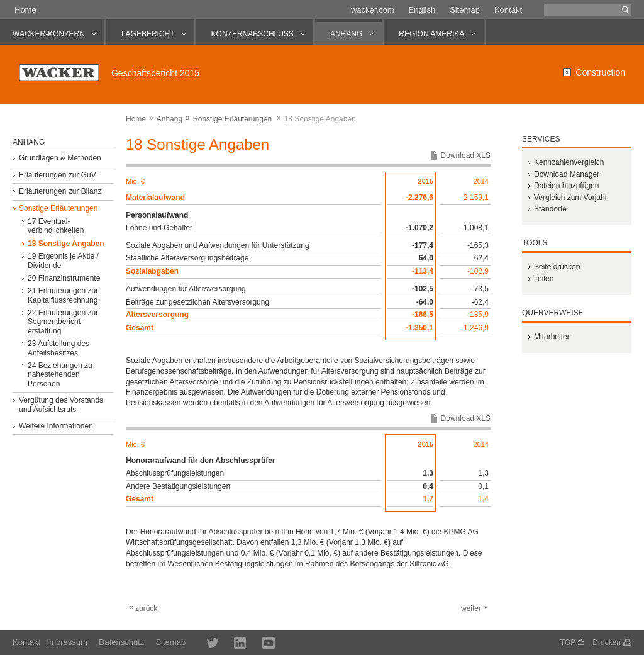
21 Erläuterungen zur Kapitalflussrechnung (63, 295)
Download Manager (567, 174)
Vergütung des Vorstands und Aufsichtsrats (61, 405)
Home (25, 10)
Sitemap (465, 10)
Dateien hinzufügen (566, 186)
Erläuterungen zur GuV (58, 175)
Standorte (550, 209)
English (422, 10)
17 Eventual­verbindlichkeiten (56, 226)
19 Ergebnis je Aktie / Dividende (63, 260)
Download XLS (466, 155)
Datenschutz (121, 642)
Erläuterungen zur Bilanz (60, 191)
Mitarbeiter (552, 337)
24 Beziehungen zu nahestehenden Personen (60, 375)
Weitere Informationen (56, 426)
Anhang (169, 119)
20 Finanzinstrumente (64, 278)
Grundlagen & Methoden (60, 158)
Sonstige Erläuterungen (232, 119)
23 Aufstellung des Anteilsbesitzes (58, 348)
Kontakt (508, 10)
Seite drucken (557, 267)
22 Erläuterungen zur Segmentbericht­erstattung (63, 322)
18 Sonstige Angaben (66, 244)
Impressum (67, 642)
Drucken (607, 642)
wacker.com (373, 10)
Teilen (544, 279)
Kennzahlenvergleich (569, 162)
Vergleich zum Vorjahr (571, 198)
